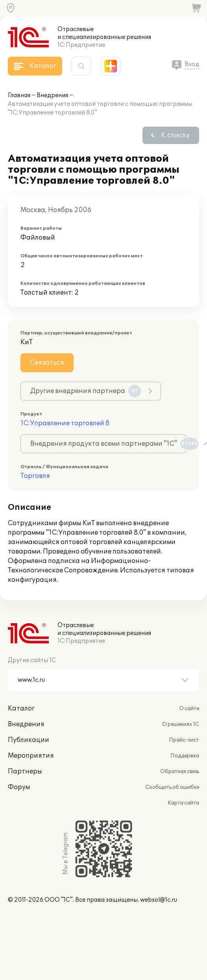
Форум (19, 787)
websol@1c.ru (159, 900)
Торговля (35, 476)
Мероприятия (31, 756)
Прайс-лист (184, 740)
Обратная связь (180, 771)
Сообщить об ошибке (172, 787)
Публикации (29, 740)
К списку (175, 135)
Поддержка (185, 756)
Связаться (47, 363)
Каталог (21, 709)
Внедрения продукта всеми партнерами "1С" (108, 444)
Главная (19, 95)
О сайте (189, 709)
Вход (192, 64)
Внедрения (52, 95)
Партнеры (25, 771)
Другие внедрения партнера (86, 391)
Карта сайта (183, 803)
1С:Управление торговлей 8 (65, 423)
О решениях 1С (181, 724)
